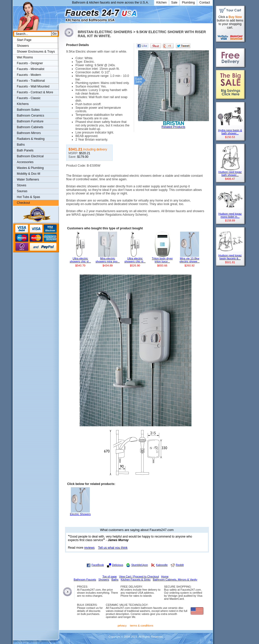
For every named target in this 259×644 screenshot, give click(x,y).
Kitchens (23, 104)
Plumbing (188, 3)
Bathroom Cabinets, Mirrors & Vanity (175, 580)
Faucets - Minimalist (31, 69)
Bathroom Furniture (30, 121)
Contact (205, 3)
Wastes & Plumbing (30, 168)
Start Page (24, 40)
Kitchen (161, 3)
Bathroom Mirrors (29, 133)
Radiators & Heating (31, 139)
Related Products (174, 127)
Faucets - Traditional (31, 81)
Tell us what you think (113, 548)
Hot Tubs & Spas (29, 197)
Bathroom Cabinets (30, 127)
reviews (90, 548)
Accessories (25, 162)
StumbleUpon (140, 565)
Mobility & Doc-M (29, 174)
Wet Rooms (25, 57)
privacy (122, 626)
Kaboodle (162, 565)
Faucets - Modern (29, 75)
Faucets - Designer (30, 63)
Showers (23, 46)
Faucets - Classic (29, 98)
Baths (21, 145)
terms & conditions (142, 626)
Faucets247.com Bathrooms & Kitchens (61, 14)
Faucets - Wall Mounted (33, 86)
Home (165, 576)
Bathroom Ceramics (31, 116)
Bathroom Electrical (30, 156)
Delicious (118, 565)
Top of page (110, 576)
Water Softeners (28, 180)
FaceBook (98, 565)
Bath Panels (25, 150)
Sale (174, 3)
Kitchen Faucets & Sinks (136, 580)
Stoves (22, 185)
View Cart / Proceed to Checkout (139, 576)
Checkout (24, 203)
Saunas (22, 191)
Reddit (180, 565)
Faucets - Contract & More (35, 92)
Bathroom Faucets (85, 580)
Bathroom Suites (28, 110)
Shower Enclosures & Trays (36, 52)
